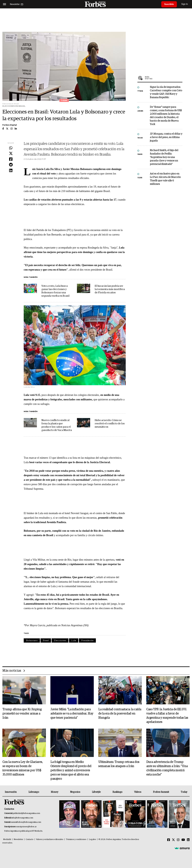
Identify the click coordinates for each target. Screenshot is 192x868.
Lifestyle (96, 792)
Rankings (117, 792)
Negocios (75, 792)
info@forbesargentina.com (22, 818)
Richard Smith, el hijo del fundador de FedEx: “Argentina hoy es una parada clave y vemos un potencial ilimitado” (164, 157)
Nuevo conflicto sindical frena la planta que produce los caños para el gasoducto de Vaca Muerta (57, 425)
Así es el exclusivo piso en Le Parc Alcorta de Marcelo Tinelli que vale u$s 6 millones (165, 179)
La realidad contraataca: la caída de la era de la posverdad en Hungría (120, 714)
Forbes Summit (161, 792)
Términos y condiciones (76, 839)
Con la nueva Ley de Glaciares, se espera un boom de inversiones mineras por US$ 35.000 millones (23, 768)
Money (55, 792)
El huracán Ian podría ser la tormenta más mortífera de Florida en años (110, 289)
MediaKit (7, 839)
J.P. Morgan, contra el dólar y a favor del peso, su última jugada (166, 137)
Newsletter (18, 839)
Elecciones (60, 640)
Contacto (30, 839)
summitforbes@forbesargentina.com (26, 822)
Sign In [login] (185, 4)
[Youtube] (183, 840)
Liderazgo (34, 792)
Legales (92, 839)
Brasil (46, 640)
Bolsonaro (32, 640)
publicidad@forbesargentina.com (26, 813)
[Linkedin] (188, 840)
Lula (74, 640)
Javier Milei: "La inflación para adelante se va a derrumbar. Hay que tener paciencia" (72, 714)
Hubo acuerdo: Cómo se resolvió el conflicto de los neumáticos (110, 424)
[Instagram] (178, 840)
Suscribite (169, 4)
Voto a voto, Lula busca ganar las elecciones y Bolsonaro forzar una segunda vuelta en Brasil (55, 291)
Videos (138, 792)
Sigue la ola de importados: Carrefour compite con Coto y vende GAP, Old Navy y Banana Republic (166, 92)
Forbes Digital (10, 125)
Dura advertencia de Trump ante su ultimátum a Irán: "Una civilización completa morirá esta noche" (167, 768)
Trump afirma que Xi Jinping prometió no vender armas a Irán (22, 714)
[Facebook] (169, 840)
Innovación (11, 792)
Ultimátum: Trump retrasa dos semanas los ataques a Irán (119, 764)
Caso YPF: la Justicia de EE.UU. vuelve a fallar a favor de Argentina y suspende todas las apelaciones (167, 716)
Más (164, 78)
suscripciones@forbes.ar (26, 827)
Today (184, 792)
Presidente (87, 640)
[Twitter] (173, 840)
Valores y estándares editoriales (50, 839)
